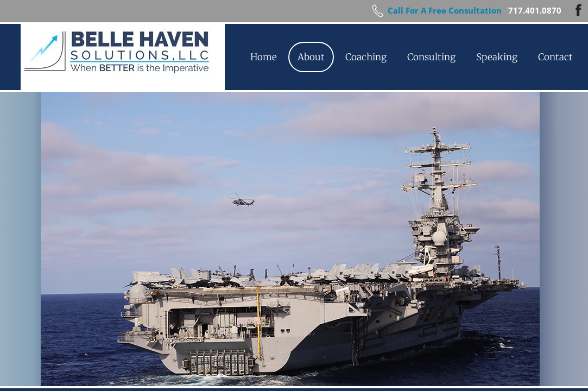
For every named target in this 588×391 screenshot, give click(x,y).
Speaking (497, 57)
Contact (555, 57)
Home (264, 57)
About (311, 57)
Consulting (431, 57)
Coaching (366, 57)
